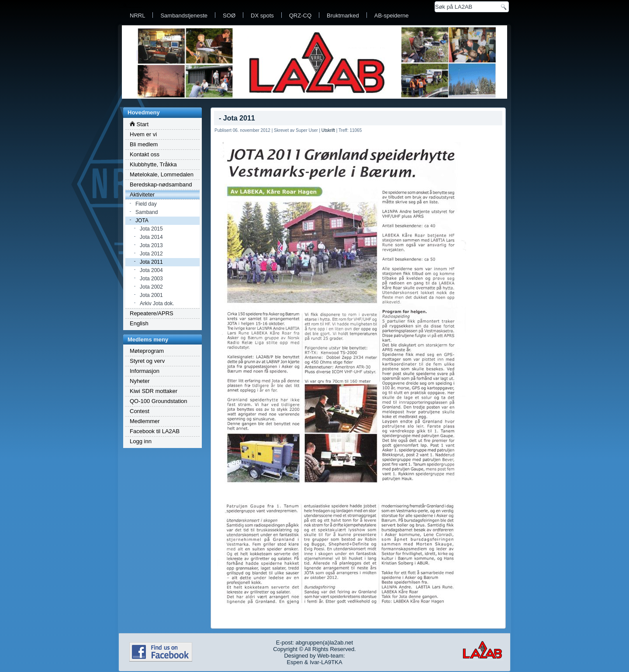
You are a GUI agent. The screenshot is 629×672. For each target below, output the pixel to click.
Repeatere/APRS (152, 313)
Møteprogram (147, 351)
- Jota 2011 (237, 118)
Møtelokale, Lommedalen (162, 174)
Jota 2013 (151, 245)
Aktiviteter (142, 195)
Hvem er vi (143, 134)
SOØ (229, 16)
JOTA (142, 221)
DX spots (262, 16)
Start (139, 124)
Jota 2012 (151, 254)
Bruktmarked (343, 16)
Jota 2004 (151, 270)
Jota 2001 (151, 295)
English (139, 323)
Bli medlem (144, 144)
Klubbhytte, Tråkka (153, 164)
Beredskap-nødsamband (161, 184)
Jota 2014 (151, 237)
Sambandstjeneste (184, 16)
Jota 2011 (151, 262)
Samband (147, 212)
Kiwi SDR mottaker (154, 391)
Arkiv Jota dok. (157, 303)
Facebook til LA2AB (155, 431)
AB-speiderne (392, 16)
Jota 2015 (151, 229)
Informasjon (145, 371)
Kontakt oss (145, 154)
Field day (146, 204)
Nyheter (140, 381)
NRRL (137, 16)
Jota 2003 (151, 279)
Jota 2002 (151, 287)
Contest (140, 411)
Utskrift (328, 130)
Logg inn (141, 441)
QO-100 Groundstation (159, 401)
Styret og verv (147, 361)
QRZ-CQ (300, 16)
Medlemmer (145, 421)
